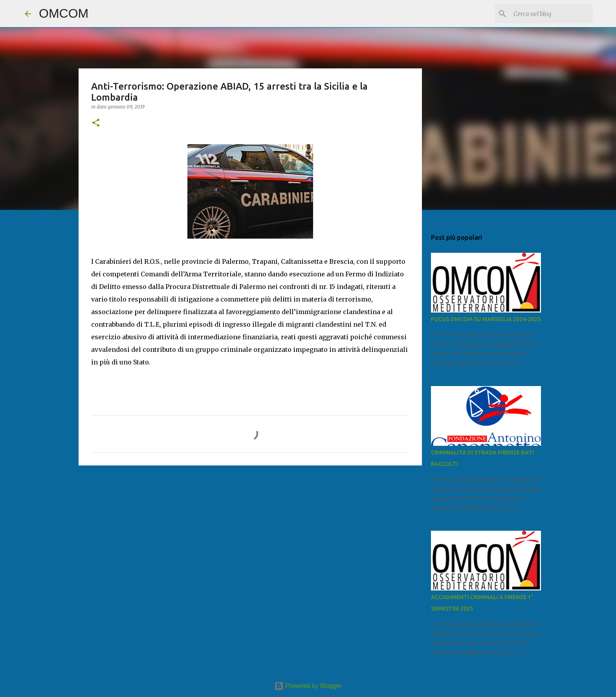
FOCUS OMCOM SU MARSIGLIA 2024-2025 (486, 319)
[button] (96, 123)
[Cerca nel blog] (552, 14)
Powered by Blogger (308, 686)
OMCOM (64, 13)
